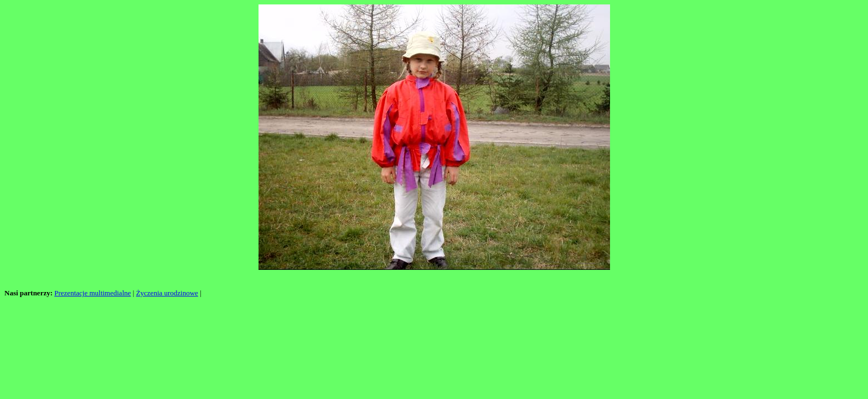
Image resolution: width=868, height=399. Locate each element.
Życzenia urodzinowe (167, 293)
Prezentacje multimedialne (92, 293)
